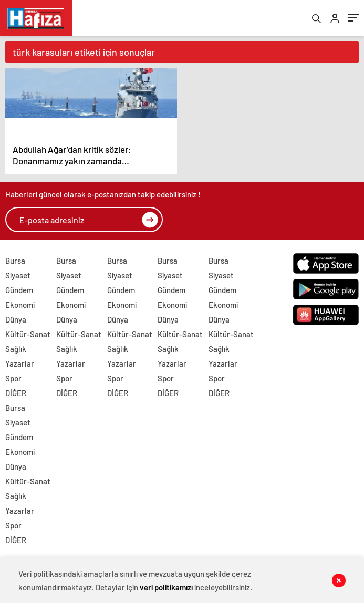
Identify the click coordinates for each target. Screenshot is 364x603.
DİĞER (16, 393)
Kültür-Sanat (28, 335)
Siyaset (18, 276)
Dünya (16, 320)
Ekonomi (20, 305)
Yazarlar (20, 364)
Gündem (19, 290)
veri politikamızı (166, 587)
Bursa (15, 261)
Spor (13, 379)
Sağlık (16, 349)
